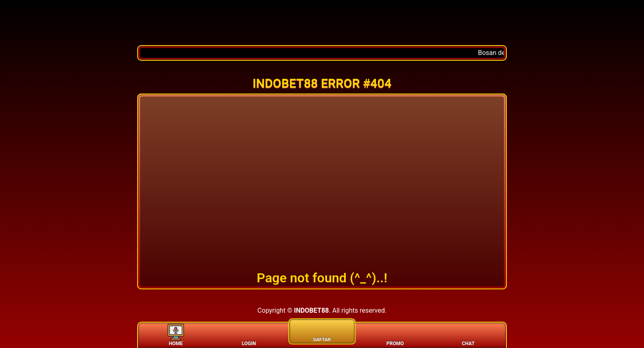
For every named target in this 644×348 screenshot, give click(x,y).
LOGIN (249, 335)
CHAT (468, 335)
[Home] (322, 23)
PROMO (395, 335)
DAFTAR (322, 330)
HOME (176, 335)
